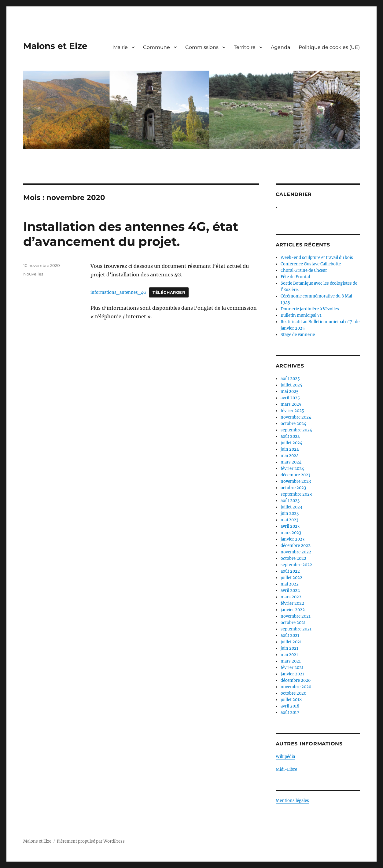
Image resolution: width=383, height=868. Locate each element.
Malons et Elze (55, 46)
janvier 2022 (293, 610)
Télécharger (169, 292)
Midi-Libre (286, 769)
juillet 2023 (291, 507)
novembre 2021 (296, 616)
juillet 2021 (291, 642)
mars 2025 (291, 404)
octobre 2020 (293, 693)
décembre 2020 (296, 680)
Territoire (245, 47)
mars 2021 (291, 661)
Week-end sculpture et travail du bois (317, 258)
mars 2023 (291, 533)
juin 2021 (289, 648)
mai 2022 (290, 584)
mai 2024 (290, 456)
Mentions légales (292, 801)
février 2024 (292, 469)
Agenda (280, 47)
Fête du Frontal (295, 277)
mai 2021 (289, 655)
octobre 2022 (293, 558)
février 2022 (292, 603)
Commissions (202, 47)
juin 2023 (290, 513)
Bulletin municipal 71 (301, 315)
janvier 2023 (293, 539)
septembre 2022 (296, 565)
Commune (157, 47)
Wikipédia (285, 757)
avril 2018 (290, 706)
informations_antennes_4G (118, 292)
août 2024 (290, 436)
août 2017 (290, 713)
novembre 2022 (296, 552)
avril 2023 (290, 526)
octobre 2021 (293, 623)
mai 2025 (290, 392)
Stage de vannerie (298, 335)
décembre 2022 (296, 546)
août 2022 (290, 571)
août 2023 (290, 501)
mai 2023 (289, 520)
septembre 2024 (296, 430)
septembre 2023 (296, 494)
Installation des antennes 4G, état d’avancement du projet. (131, 234)
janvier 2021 (292, 674)
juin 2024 (290, 449)
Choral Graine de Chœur (304, 270)
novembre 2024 (296, 417)
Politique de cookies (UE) (329, 47)
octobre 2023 (293, 488)
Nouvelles (33, 274)
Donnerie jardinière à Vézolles (310, 309)
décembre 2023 (295, 475)
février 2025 (292, 411)
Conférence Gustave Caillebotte (311, 264)
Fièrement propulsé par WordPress (91, 841)
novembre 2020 (296, 687)
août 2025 (290, 379)
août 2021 (290, 635)
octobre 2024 (293, 424)
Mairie (120, 47)
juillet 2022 (291, 578)
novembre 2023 (296, 481)
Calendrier (294, 194)
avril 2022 (290, 591)
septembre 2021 (296, 629)
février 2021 (292, 668)
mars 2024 (291, 462)
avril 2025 (290, 398)
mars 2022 (291, 597)
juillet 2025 (291, 385)
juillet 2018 (291, 700)
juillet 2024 (291, 443)
